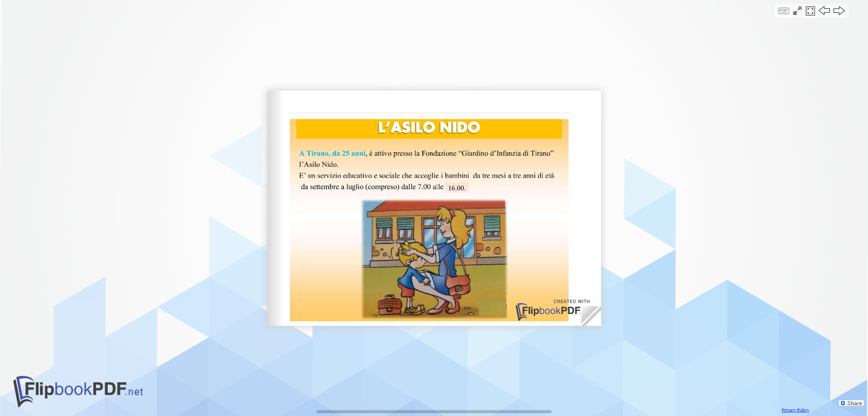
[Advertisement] (434, 68)
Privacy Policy (795, 410)
